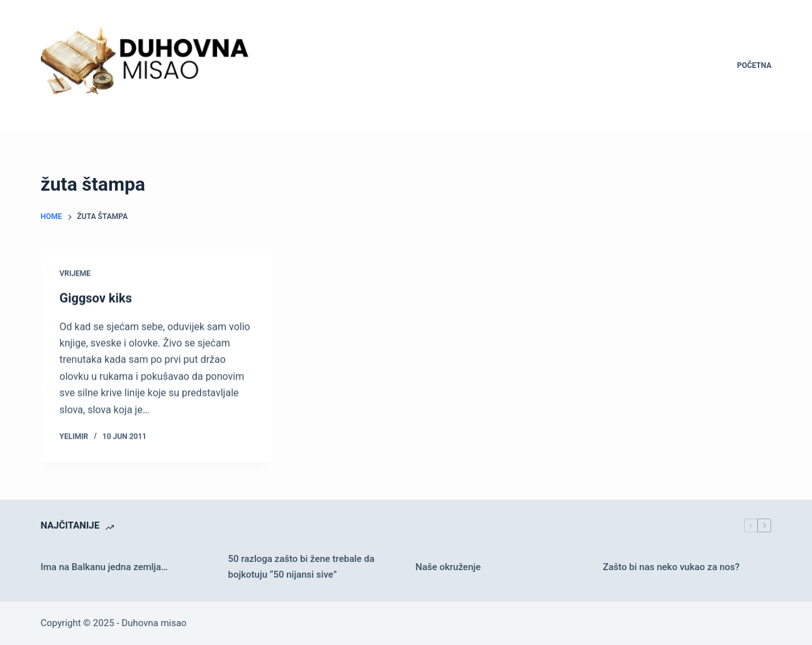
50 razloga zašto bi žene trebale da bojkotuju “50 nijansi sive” (302, 567)
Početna (754, 65)
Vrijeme (75, 274)
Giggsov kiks (96, 298)
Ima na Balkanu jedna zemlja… (104, 567)
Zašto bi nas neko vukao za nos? (671, 567)
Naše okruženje (448, 567)
